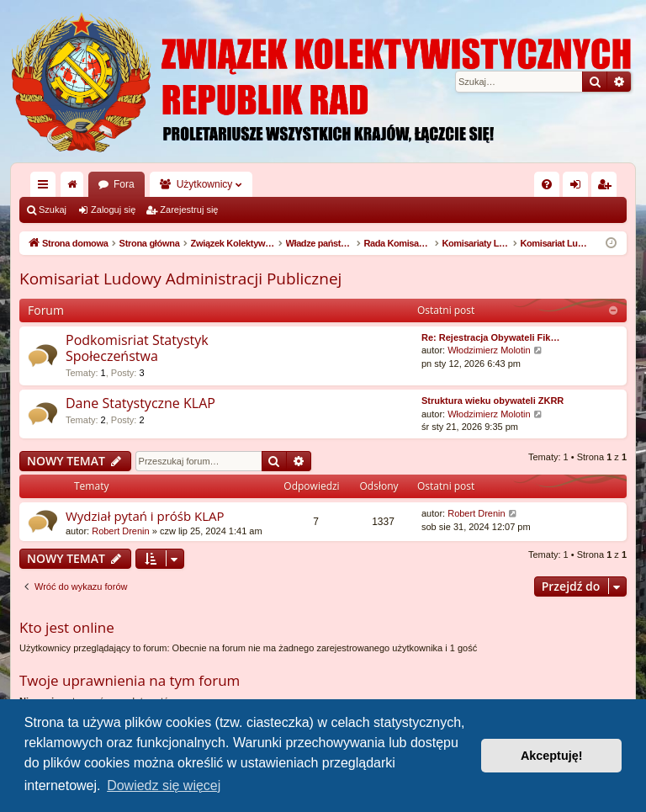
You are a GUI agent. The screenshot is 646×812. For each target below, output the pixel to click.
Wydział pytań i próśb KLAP (145, 516)
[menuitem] (547, 184)
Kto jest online (67, 627)
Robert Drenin (120, 531)
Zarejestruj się (189, 210)
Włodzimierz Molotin (489, 350)
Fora (124, 184)
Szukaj (53, 210)
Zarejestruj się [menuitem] (607, 188)
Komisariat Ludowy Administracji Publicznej (180, 279)
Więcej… (46, 188)
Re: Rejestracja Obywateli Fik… (490, 337)
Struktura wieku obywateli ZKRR (492, 401)
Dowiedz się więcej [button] (164, 785)
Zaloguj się (113, 210)
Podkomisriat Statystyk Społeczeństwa (137, 348)
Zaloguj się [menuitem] (579, 188)
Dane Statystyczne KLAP (140, 403)
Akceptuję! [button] (552, 756)
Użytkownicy (205, 184)
